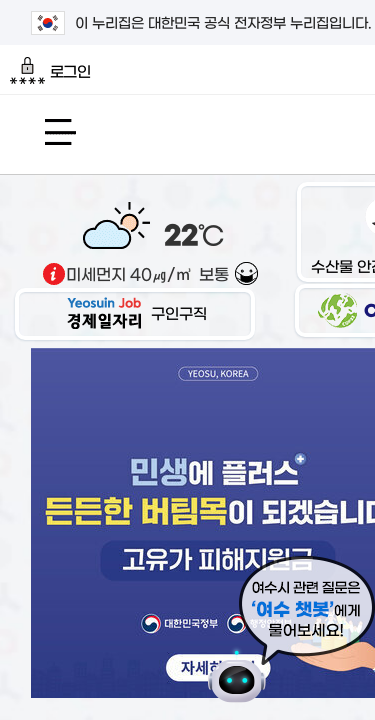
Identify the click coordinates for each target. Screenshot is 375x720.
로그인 (50, 71)
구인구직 (135, 312)
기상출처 (54, 274)
